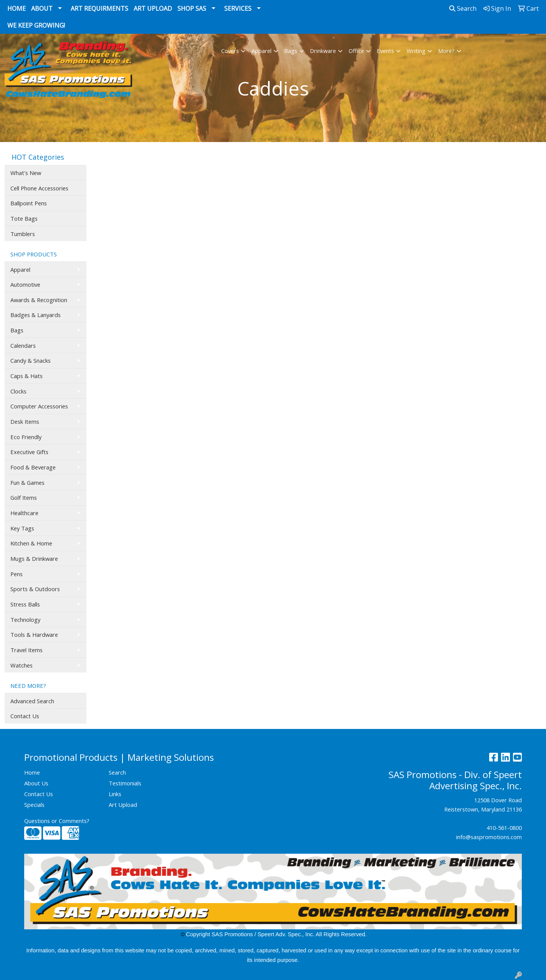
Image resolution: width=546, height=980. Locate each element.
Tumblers (23, 234)
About (42, 8)
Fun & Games (27, 483)
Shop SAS (192, 8)
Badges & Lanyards (36, 315)
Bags (291, 51)
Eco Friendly (26, 437)
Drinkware (323, 51)
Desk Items (25, 421)
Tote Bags (24, 218)
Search (463, 8)
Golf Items (24, 497)
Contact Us (25, 716)
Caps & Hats (26, 376)
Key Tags (22, 528)
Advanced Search (32, 701)
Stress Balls (25, 604)
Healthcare (24, 513)
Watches (22, 665)
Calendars (23, 345)
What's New (26, 173)
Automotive (25, 284)
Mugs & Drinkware (34, 559)
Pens (17, 574)
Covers (230, 51)
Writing (416, 51)
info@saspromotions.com (489, 837)
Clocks (18, 391)
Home (17, 8)
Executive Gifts (29, 452)
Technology (25, 620)
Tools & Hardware (34, 635)
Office (356, 51)
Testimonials (125, 783)
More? (446, 51)
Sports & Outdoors (35, 589)
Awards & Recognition (39, 300)
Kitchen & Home (31, 543)
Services (238, 8)
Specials (34, 805)
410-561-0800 (504, 828)
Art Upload (153, 8)
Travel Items (26, 650)
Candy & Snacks (31, 360)
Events (385, 51)
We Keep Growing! (36, 25)
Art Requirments (99, 8)
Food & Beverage (33, 467)
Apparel (261, 51)
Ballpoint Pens (29, 203)
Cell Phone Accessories (39, 188)
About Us (36, 783)
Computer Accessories (39, 406)
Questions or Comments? (57, 821)
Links (115, 794)
